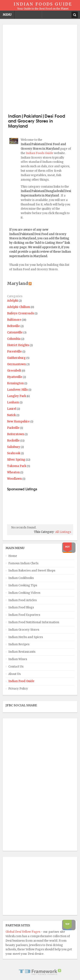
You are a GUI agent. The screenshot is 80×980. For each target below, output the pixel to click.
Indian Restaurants (22, 652)
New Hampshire (18, 422)
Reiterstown (16, 434)
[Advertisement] (40, 69)
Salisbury (14, 447)
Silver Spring (16, 460)
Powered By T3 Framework (40, 972)
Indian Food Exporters (24, 615)
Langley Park (17, 396)
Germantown (16, 364)
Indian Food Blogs (21, 607)
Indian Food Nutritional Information (34, 622)
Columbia (14, 339)
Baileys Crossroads (20, 313)
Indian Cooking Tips (23, 585)
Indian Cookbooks (21, 578)
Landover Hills (17, 390)
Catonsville (15, 332)
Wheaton (13, 472)
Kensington (15, 383)
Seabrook (14, 453)
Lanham (13, 402)
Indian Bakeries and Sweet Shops (32, 571)
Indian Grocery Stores (24, 630)
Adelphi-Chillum (19, 307)
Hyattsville (15, 377)
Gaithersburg (16, 358)
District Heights (18, 345)
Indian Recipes (19, 644)
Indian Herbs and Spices (26, 637)
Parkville (13, 428)
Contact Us (16, 667)
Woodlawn (14, 479)
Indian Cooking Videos (24, 593)
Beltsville (13, 326)
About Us (15, 674)
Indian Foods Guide (40, 153)
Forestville (14, 352)
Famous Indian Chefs (23, 563)
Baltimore (14, 320)
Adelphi (12, 301)
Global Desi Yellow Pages (23, 932)
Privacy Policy (18, 689)
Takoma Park (17, 466)
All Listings (63, 532)
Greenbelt (14, 371)
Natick (11, 415)
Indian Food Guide (21, 681)
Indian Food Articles (23, 600)
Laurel (12, 409)
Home (13, 556)
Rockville (13, 441)
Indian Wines (18, 659)
